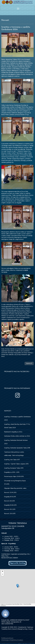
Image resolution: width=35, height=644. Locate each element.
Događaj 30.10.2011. (10, 497)
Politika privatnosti (7, 638)
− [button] (3, 574)
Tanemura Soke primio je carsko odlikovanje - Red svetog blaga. (14, 454)
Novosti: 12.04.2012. (10, 493)
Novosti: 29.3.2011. (10, 514)
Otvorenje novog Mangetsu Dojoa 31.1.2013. (15, 482)
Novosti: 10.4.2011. (10, 509)
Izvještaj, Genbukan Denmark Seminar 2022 (16, 442)
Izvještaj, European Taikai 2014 (14, 468)
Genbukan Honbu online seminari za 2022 (17, 436)
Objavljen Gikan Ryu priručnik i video (15, 488)
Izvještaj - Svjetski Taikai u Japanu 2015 (16, 464)
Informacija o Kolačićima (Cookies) (12, 640)
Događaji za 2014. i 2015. (12, 472)
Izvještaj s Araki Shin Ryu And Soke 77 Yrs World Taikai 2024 (17, 426)
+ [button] (3, 572)
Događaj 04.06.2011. (10, 505)
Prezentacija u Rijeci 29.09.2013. (14, 477)
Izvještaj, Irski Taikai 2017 (12, 460)
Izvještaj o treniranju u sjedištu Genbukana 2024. (17, 418)
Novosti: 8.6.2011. (10, 501)
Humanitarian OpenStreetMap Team (14, 604)
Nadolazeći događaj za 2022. (13, 432)
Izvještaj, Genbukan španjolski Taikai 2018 (17, 448)
